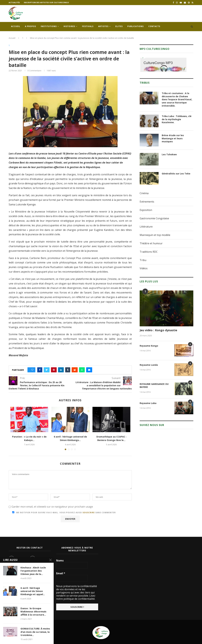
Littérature (146, 227)
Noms (60, 561)
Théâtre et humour (151, 243)
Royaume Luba (148, 403)
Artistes (103, 26)
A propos (30, 26)
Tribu (143, 260)
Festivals (88, 26)
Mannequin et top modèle (155, 235)
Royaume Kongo (149, 346)
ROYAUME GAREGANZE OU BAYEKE (154, 386)
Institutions (49, 26)
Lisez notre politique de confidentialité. (76, 597)
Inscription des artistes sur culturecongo (46, 2)
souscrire (89, 513)
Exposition (146, 210)
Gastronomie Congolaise (154, 218)
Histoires (69, 26)
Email (61, 573)
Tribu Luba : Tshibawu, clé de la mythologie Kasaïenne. (177, 119)
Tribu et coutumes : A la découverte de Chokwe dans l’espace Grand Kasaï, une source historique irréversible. (177, 99)
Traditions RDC (149, 252)
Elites (119, 26)
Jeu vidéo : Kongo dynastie (158, 330)
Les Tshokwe (169, 154)
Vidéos (144, 268)
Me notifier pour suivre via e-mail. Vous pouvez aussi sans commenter (63, 513)
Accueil (16, 26)
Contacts (154, 26)
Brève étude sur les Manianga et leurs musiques (173, 138)
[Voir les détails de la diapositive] (163, 65)
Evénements (147, 202)
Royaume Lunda (149, 365)
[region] (163, 65)
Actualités (14, 2)
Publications (135, 26)
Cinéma (144, 193)
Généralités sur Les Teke (176, 174)
